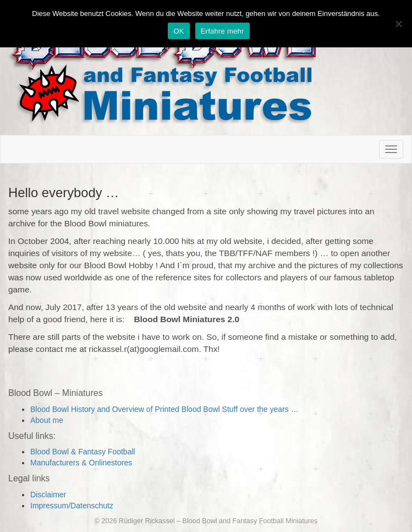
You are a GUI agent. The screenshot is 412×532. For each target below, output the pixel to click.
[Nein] (398, 24)
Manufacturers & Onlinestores (81, 463)
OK (178, 31)
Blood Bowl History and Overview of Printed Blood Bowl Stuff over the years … (164, 409)
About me (47, 420)
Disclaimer (48, 495)
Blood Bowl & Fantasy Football (83, 452)
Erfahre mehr (223, 31)
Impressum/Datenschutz (72, 506)
